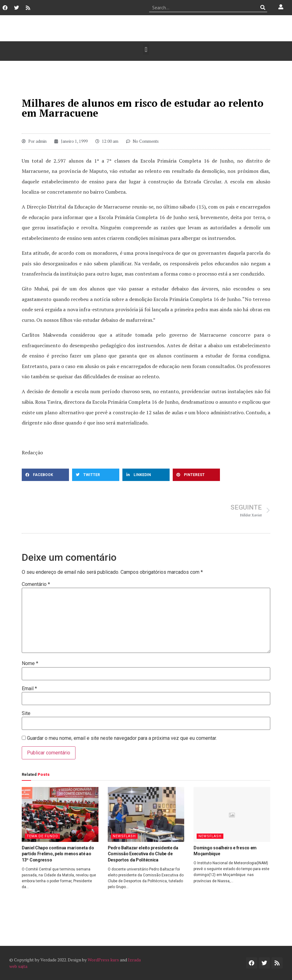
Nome (30, 663)
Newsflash (124, 836)
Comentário (36, 584)
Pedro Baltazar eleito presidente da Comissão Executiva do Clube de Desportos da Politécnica (143, 854)
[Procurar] (263, 7)
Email (29, 689)
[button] (146, 49)
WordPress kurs (103, 960)
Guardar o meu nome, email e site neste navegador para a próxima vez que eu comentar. (122, 738)
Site (26, 713)
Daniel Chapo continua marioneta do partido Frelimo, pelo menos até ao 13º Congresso (58, 854)
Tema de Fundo (42, 836)
